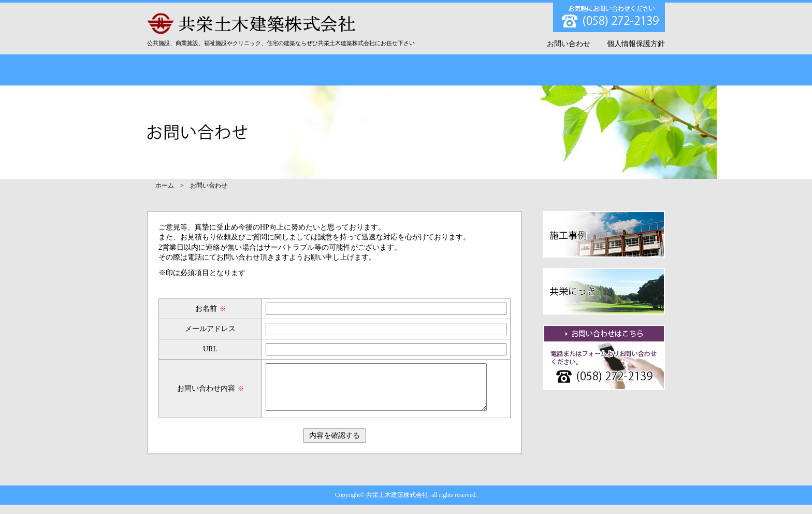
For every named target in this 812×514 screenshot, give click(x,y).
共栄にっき (536, 70)
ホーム (165, 185)
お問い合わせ (569, 44)
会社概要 (276, 70)
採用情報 (622, 70)
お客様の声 (449, 70)
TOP (190, 70)
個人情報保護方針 (636, 44)
